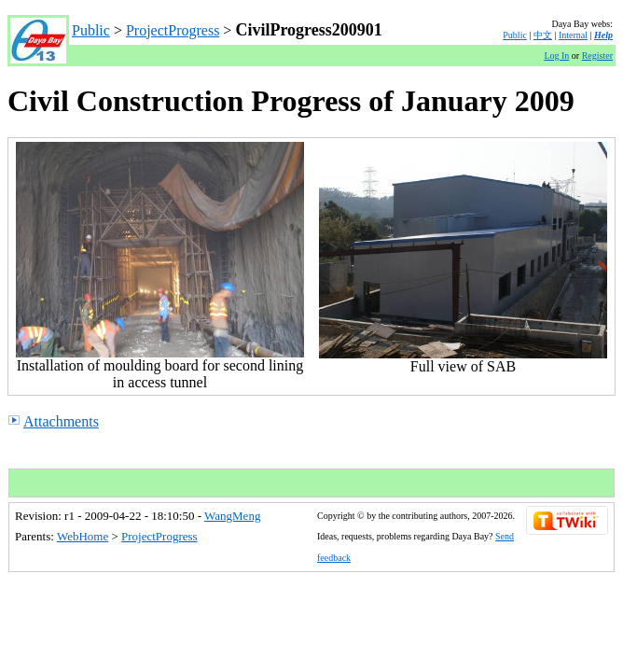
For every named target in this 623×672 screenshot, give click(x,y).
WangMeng (232, 516)
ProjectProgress (173, 30)
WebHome (83, 536)
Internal (573, 35)
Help (603, 35)
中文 (543, 35)
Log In (556, 56)
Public (91, 30)
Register (597, 56)
